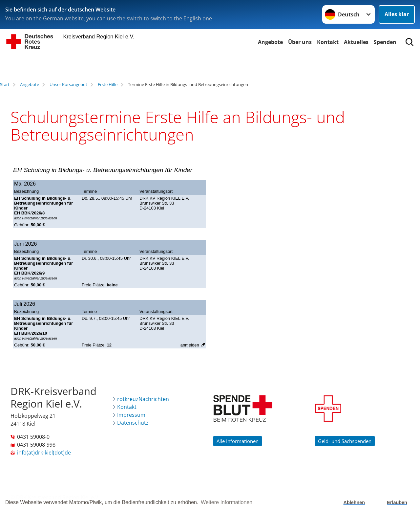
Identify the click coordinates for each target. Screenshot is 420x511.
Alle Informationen (238, 441)
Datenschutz (133, 423)
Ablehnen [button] (354, 502)
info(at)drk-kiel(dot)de (44, 453)
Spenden (385, 42)
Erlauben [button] (397, 502)
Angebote (270, 42)
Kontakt (328, 42)
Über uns (300, 42)
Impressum (131, 415)
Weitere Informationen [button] (227, 502)
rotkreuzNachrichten (143, 399)
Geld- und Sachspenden (345, 441)
